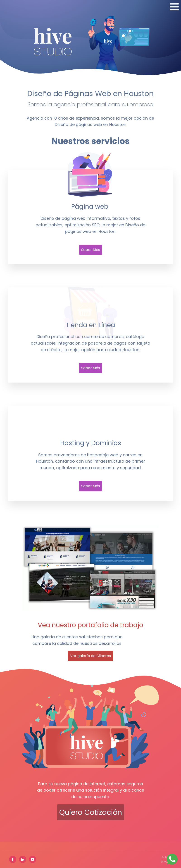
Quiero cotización (91, 812)
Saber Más (91, 250)
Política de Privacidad (169, 859)
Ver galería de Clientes (90, 656)
